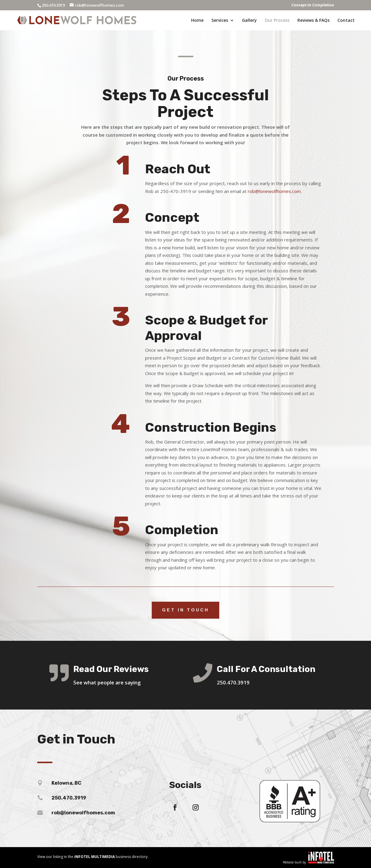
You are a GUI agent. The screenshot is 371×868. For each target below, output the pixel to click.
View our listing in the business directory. (93, 857)
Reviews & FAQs (313, 21)
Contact (346, 21)
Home (197, 21)
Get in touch (185, 610)
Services (220, 21)
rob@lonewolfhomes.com (274, 191)
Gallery (249, 21)
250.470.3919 (53, 5)
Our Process (277, 21)
